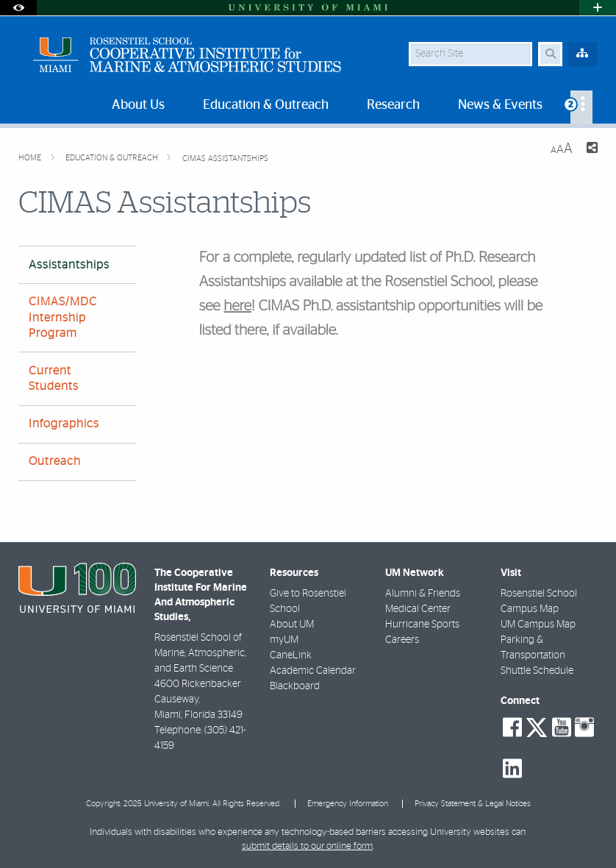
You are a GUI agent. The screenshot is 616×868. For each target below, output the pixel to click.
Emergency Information (348, 804)
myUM (284, 640)
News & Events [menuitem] (500, 105)
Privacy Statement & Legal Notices (473, 804)
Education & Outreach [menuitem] (266, 105)
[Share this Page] (591, 150)
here (237, 307)
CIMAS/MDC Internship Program (63, 317)
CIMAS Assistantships (225, 159)
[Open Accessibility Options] (18, 8)
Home (31, 158)
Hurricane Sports (422, 625)
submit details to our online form (307, 846)
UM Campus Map (538, 625)
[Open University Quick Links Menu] (598, 8)
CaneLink (291, 655)
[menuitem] (581, 107)
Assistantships (69, 265)
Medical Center (418, 609)
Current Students (54, 378)
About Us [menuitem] (138, 105)
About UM (292, 625)
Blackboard (295, 686)
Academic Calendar (313, 671)
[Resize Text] (562, 149)
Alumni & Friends (423, 594)
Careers (402, 640)
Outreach (55, 461)
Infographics (64, 424)
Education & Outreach (113, 158)
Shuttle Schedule (537, 671)
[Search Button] (550, 54)
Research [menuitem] (393, 105)
